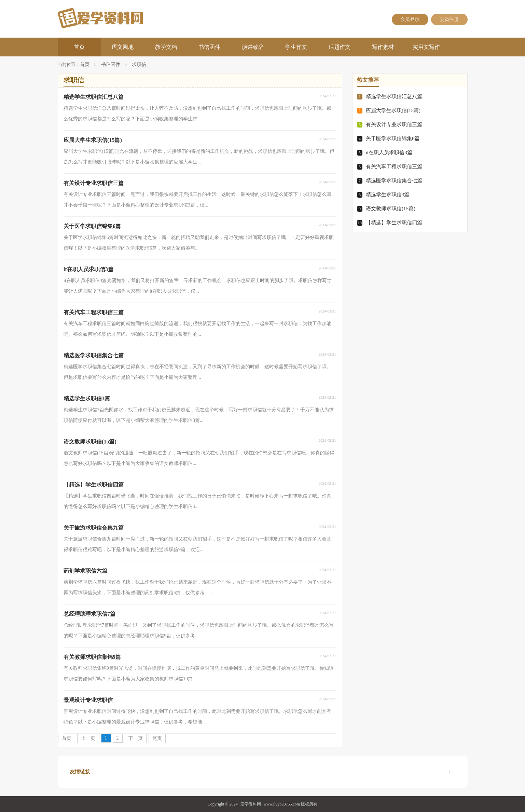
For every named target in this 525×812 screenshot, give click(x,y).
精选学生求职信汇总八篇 (394, 96)
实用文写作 (426, 47)
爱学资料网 (251, 804)
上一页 (88, 738)
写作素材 (383, 47)
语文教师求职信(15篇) (391, 209)
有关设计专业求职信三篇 (394, 124)
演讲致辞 (253, 47)
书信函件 (209, 47)
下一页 (136, 738)
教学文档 (166, 47)
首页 (79, 47)
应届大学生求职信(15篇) (393, 110)
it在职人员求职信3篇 (389, 152)
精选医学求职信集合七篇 (394, 181)
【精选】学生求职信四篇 (394, 223)
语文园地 (123, 47)
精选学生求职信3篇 (388, 195)
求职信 (139, 65)
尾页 (157, 738)
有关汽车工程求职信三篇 (394, 167)
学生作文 (296, 47)
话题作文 (340, 47)
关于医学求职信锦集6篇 (393, 138)
